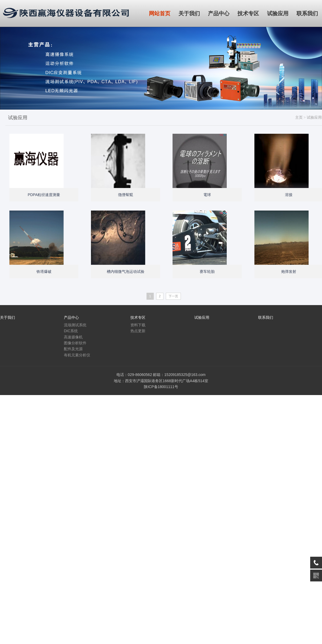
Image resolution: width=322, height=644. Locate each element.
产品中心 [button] (219, 13)
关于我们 (8, 317)
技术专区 (138, 317)
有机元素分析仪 (77, 355)
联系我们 (266, 317)
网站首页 (160, 13)
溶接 (289, 195)
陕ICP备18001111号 (161, 387)
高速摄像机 (73, 337)
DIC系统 (71, 331)
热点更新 (138, 331)
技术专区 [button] (248, 13)
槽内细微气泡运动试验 (126, 272)
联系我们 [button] (307, 13)
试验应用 (314, 117)
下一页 (173, 296)
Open (70, 179)
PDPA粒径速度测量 (44, 195)
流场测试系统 (75, 325)
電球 (207, 195)
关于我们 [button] (189, 13)
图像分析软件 (75, 343)
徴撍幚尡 (126, 195)
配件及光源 (73, 349)
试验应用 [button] (278, 13)
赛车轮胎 (207, 272)
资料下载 (138, 325)
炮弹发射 (289, 272)
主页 (299, 117)
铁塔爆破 (44, 272)
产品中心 (71, 317)
